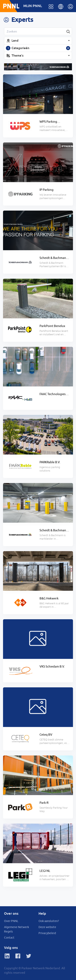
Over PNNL (11, 921)
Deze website (47, 927)
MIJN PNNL (33, 6)
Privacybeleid (47, 933)
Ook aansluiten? (49, 921)
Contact (9, 938)
